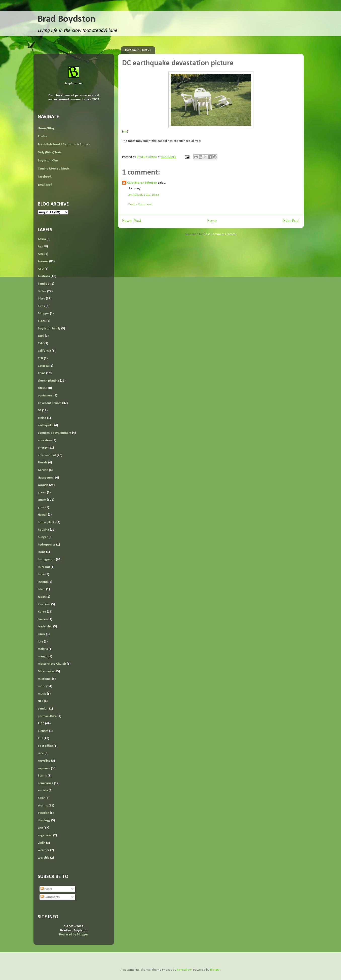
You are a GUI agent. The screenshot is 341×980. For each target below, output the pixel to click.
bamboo (44, 284)
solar (41, 798)
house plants (47, 522)
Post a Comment (140, 204)
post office (45, 746)
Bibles (42, 291)
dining (42, 418)
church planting (48, 381)
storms (43, 806)
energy (43, 448)
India (41, 574)
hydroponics (47, 545)
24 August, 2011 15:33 (144, 195)
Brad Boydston (66, 19)
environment (47, 455)
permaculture (47, 716)
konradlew (184, 970)
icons (42, 552)
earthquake (46, 425)
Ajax (41, 254)
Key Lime (44, 604)
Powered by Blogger (74, 935)
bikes (41, 299)
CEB (40, 358)
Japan (42, 597)
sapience (44, 768)
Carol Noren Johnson (142, 183)
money (43, 686)
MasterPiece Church (52, 664)
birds (41, 306)
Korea (42, 612)
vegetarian (45, 835)
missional (44, 679)
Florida (43, 463)
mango (43, 656)
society (43, 790)
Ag (40, 246)
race (41, 753)
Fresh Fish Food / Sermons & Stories (64, 144)
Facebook (45, 177)
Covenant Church (50, 403)
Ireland (43, 582)
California (44, 351)
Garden (43, 470)
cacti (41, 336)
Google (43, 485)
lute (40, 642)
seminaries (45, 783)
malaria (43, 649)
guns (41, 507)
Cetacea (43, 366)
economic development (54, 433)
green (42, 493)
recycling (44, 761)
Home (212, 221)
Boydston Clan (48, 161)
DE (40, 410)
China (42, 373)
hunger (43, 537)
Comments (50, 897)
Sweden (43, 813)
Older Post (291, 221)
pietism (43, 731)
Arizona (43, 261)
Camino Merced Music (54, 169)
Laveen (43, 619)
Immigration (46, 560)
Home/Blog (46, 128)
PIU (40, 738)
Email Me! (45, 185)
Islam (42, 589)
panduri (43, 709)
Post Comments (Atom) (220, 234)
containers (45, 396)
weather (44, 850)
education (45, 440)
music (42, 694)
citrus (42, 388)
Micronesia (46, 671)
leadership (45, 627)
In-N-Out (44, 567)
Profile (42, 136)
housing (43, 530)
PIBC (41, 723)
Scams (42, 776)
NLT (40, 701)
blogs (42, 321)
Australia (44, 276)
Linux (41, 634)
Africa (42, 239)
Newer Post (132, 221)
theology (44, 820)
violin (42, 843)
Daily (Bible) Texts (50, 153)
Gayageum (45, 478)
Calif (41, 343)
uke (40, 828)
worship (44, 858)
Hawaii (42, 515)
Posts (46, 889)
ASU (41, 269)
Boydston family (49, 329)
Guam (42, 500)
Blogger (43, 313)
